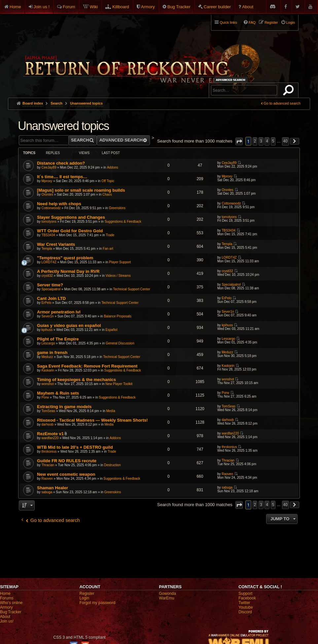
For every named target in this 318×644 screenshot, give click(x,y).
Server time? (50, 285)
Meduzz (47, 357)
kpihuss (47, 330)
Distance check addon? (61, 163)
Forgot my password (98, 603)
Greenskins (117, 208)
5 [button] (273, 141)
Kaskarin (48, 370)
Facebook (247, 598)
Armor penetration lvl (59, 312)
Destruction (112, 465)
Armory (148, 7)
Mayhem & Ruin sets (58, 393)
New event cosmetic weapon (66, 474)
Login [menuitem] (291, 22)
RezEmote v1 (50, 434)
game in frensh (52, 353)
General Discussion (120, 343)
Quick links (228, 22)
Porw (45, 397)
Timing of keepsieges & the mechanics (76, 380)
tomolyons (49, 222)
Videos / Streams (118, 276)
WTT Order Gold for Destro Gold (70, 231)
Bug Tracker (179, 7)
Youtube (246, 607)
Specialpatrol (51, 289)
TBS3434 (48, 235)
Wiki (94, 7)
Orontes (47, 194)
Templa (47, 249)
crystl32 (47, 276)
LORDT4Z (49, 262)
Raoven (47, 479)
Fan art (108, 249)
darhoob (47, 424)
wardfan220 (50, 438)
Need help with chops (59, 204)
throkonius (49, 451)
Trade (110, 235)
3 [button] (261, 141)
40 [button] (285, 141)
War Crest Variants (56, 244)
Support (245, 594)
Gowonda (168, 594)
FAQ (252, 22)
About (248, 7)
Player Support (120, 262)
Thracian (48, 465)
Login (84, 598)
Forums (7, 598)
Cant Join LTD (51, 298)
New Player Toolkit (119, 384)
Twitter (244, 603)
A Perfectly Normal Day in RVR (68, 271)
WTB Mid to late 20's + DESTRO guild (75, 447)
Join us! (7, 621)
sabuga (47, 492)
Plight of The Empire (58, 339)
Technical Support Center (131, 289)
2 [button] (255, 141)
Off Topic (108, 181)
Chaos (107, 194)
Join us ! (42, 7)
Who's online (11, 603)
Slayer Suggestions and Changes (71, 217)
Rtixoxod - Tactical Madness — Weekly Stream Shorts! (92, 420)
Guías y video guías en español (69, 325)
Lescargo (48, 343)
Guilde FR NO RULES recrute (67, 461)
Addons (113, 167)
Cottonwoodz (51, 208)
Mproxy (47, 181)
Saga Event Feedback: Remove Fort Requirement (87, 366)
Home (15, 7)
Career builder (217, 7)
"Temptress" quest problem (65, 258)
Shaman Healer (53, 488)
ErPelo (46, 303)
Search (290, 91)
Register (87, 594)
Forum (69, 7)
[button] (239, 141)
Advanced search (232, 80)
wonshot (47, 384)
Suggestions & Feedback (123, 222)
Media (110, 411)
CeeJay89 (49, 167)
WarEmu (167, 598)
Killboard (121, 7)
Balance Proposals (117, 316)
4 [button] (267, 141)
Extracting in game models (64, 407)
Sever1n (47, 316)
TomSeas (48, 411)
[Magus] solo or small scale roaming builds (81, 190)
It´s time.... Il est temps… (62, 177)
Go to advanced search (282, 103)
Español (111, 330)
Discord (245, 612)
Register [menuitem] (271, 22)
